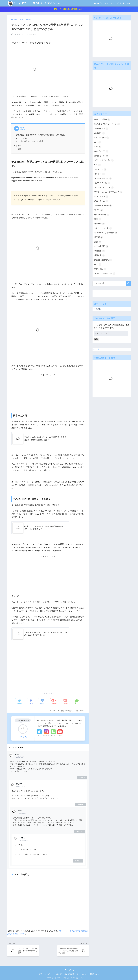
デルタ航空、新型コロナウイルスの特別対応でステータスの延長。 (41, 135)
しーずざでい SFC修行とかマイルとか (34, 3)
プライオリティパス (104, 160)
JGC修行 (100, 133)
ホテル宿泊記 (101, 246)
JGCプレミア (101, 151)
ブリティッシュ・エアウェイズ (108, 192)
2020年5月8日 (20, 786)
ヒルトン (100, 174)
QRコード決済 (102, 215)
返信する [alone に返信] (82, 778)
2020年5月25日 (24, 840)
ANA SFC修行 (102, 138)
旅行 (98, 242)
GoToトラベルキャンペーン (107, 124)
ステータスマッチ (103, 206)
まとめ (18, 146)
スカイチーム (80, 711)
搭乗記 (99, 237)
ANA (98, 147)
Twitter (39, 735)
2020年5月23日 (22, 813)
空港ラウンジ (101, 156)
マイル (99, 210)
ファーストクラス (103, 178)
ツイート (96, 349)
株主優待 (100, 224)
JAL (98, 142)
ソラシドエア (101, 129)
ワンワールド (101, 197)
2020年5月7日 (19, 757)
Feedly (53, 735)
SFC (112, 3)
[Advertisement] (48, 392)
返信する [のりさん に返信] (81, 805)
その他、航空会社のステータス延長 (31, 141)
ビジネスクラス (102, 183)
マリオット (120, 3)
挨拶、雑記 (100, 269)
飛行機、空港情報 (103, 260)
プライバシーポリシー (105, 274)
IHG (128, 3)
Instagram (46, 735)
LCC (98, 265)
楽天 (98, 219)
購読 (96, 339)
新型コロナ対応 (67, 711)
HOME (69, 970)
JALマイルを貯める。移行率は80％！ (69, 9)
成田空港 (100, 255)
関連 (20, 149)
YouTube (60, 735)
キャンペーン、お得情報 (106, 233)
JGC (107, 3)
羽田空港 (100, 251)
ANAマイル (98, 3)
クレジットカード (103, 228)
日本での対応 (23, 138)
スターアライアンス (104, 188)
